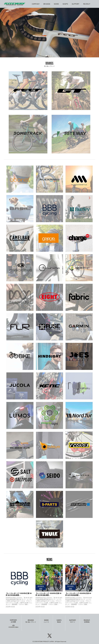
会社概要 (13, 621)
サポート (73, 621)
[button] (46, 56)
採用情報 (87, 621)
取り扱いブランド (31, 621)
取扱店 (59, 621)
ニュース (46, 621)
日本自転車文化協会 (13, 626)
